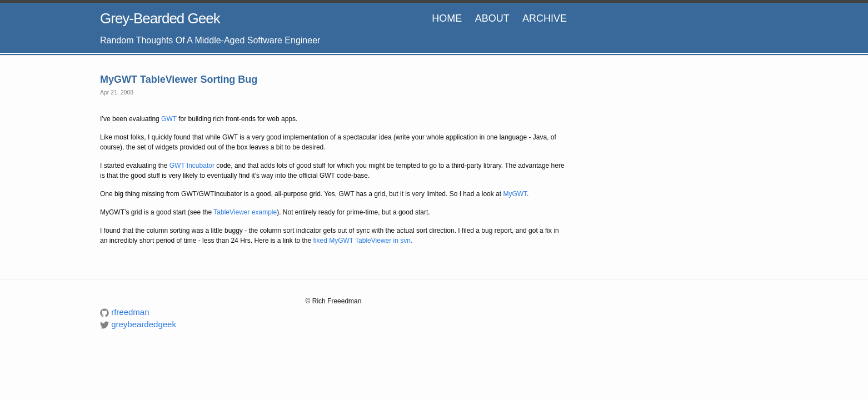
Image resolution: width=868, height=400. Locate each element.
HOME (447, 18)
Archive (545, 18)
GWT (169, 119)
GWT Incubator (192, 166)
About (492, 18)
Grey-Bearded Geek (160, 18)
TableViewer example (245, 212)
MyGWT (515, 194)
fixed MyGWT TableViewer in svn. (363, 241)
